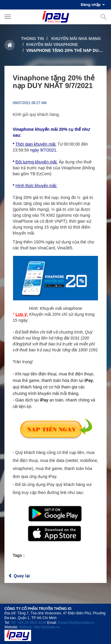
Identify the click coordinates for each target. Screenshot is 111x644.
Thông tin (32, 39)
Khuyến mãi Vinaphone (52, 44)
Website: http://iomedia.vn (40, 627)
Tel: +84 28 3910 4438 (29, 623)
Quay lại (19, 576)
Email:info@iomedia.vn (76, 623)
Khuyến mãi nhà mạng (76, 39)
